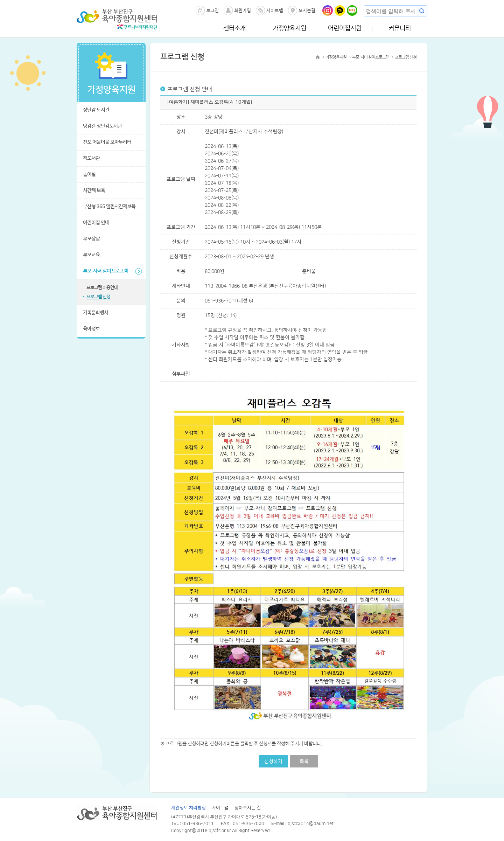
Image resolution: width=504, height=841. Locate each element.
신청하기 (273, 762)
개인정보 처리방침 (188, 808)
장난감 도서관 (96, 110)
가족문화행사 (96, 313)
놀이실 (89, 174)
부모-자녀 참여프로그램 (105, 271)
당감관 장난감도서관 (102, 126)
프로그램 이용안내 (102, 287)
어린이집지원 (345, 28)
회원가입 (243, 11)
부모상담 (91, 239)
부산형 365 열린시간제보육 (109, 207)
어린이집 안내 (96, 223)
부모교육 (91, 255)
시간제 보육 (94, 190)
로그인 (212, 11)
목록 (304, 762)
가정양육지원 (289, 28)
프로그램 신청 (98, 297)
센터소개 (234, 28)
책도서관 (91, 158)
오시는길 (307, 11)
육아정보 (91, 329)
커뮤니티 (400, 28)
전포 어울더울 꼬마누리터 (107, 142)
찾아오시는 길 (248, 808)
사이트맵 (275, 11)
